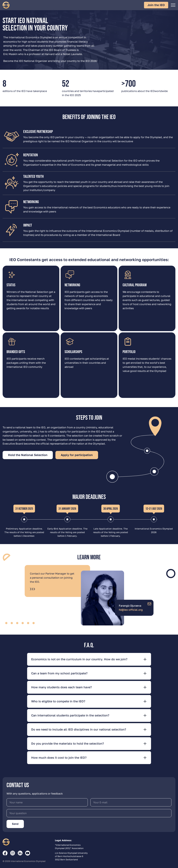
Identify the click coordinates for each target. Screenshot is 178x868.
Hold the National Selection (28, 455)
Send (15, 824)
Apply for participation (77, 455)
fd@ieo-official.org (131, 610)
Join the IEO (156, 5)
